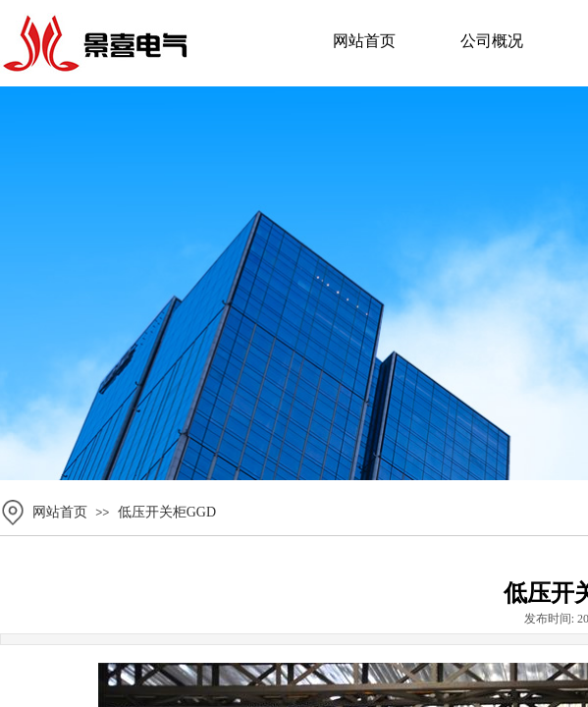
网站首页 (364, 41)
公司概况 (492, 41)
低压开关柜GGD (167, 512)
